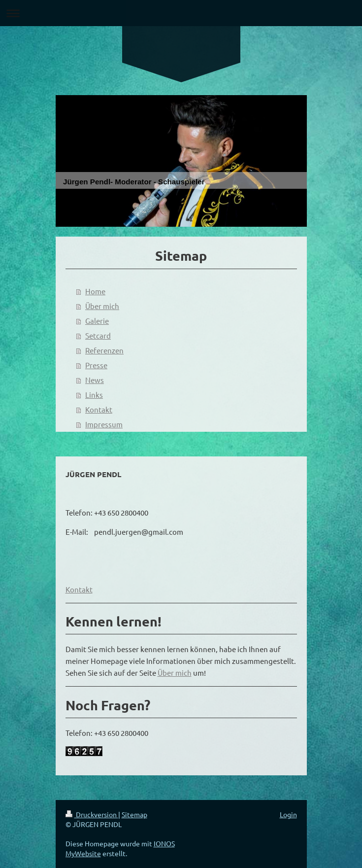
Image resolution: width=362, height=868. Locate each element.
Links (94, 395)
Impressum (104, 424)
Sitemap (134, 814)
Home (95, 291)
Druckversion (92, 814)
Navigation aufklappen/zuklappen (181, 13)
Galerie (97, 321)
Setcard (98, 335)
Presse (96, 365)
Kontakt (99, 409)
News (95, 380)
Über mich (102, 306)
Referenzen (104, 350)
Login (288, 814)
